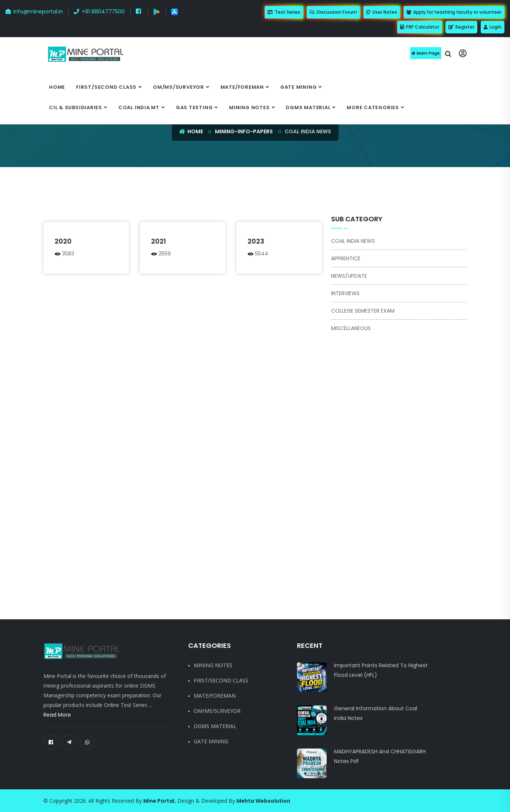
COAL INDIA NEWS (353, 241)
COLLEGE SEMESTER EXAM (363, 311)
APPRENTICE (346, 258)
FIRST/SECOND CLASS (106, 87)
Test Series (284, 12)
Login (493, 27)
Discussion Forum (333, 12)
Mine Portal (159, 801)
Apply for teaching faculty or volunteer (454, 12)
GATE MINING (299, 87)
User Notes (382, 12)
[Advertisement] (218, 195)
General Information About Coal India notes (376, 713)
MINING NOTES (249, 107)
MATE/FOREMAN (242, 87)
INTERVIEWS (345, 293)
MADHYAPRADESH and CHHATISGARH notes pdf (380, 756)
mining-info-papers (244, 131)
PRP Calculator (420, 27)
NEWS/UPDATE (349, 276)
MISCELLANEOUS (351, 328)
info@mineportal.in (34, 12)
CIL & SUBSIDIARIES (76, 107)
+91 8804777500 (99, 12)
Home (57, 87)
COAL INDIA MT (139, 107)
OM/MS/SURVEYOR (179, 87)
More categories (373, 107)
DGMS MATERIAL (308, 107)
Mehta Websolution (263, 801)
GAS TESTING (194, 107)
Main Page (426, 53)
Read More (57, 715)
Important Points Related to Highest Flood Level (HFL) (381, 670)
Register (461, 27)
